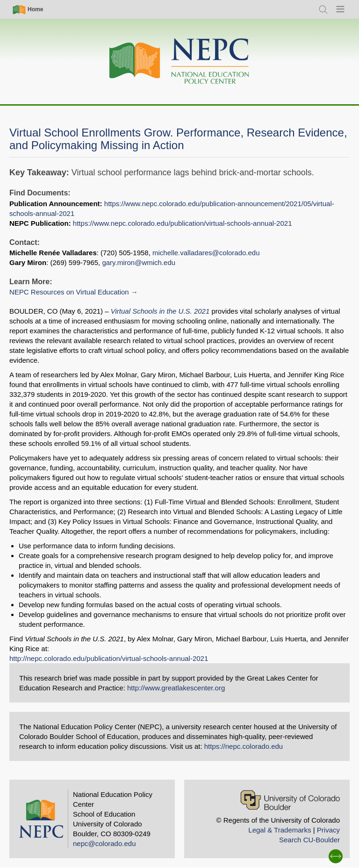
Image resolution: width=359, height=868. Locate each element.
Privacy (328, 830)
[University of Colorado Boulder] (290, 800)
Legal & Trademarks (280, 830)
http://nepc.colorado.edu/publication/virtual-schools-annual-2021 (109, 658)
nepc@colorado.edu (104, 843)
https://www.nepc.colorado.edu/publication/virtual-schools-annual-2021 (183, 223)
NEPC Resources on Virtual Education (69, 292)
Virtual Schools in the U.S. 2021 (160, 311)
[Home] (179, 61)
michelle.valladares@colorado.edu (206, 253)
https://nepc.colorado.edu (244, 746)
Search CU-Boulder (309, 840)
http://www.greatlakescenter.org (176, 688)
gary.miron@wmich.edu (139, 262)
